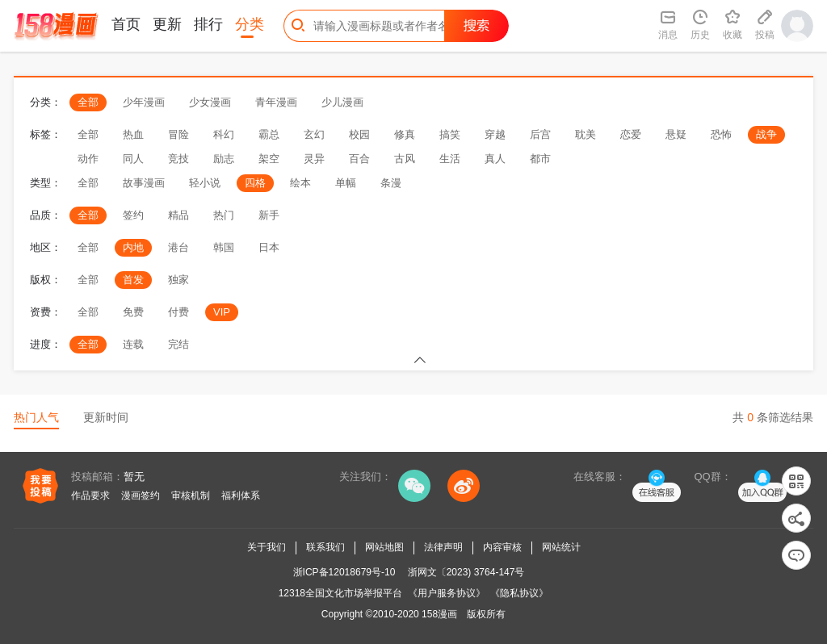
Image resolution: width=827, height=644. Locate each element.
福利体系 (241, 496)
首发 (133, 280)
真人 (495, 159)
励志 (224, 159)
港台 (178, 247)
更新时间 (106, 417)
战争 (766, 134)
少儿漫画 (342, 102)
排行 (208, 24)
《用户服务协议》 (447, 593)
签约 (133, 215)
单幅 (346, 183)
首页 (126, 24)
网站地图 (384, 547)
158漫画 (439, 614)
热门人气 (36, 417)
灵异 (314, 159)
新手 (269, 215)
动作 (88, 159)
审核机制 (191, 496)
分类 (250, 24)
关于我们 (267, 547)
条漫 (391, 183)
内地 (133, 247)
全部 (88, 102)
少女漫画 (210, 102)
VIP (222, 312)
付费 (178, 312)
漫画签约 (141, 496)
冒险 (178, 134)
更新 (167, 24)
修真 (405, 134)
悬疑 (676, 134)
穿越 (495, 134)
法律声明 (443, 547)
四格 (255, 183)
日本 (269, 247)
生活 (450, 159)
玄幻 (314, 134)
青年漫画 (276, 102)
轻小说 (205, 183)
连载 (133, 344)
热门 (224, 215)
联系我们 (325, 547)
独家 (178, 280)
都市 (540, 159)
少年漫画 (144, 102)
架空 (269, 159)
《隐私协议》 (519, 593)
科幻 (224, 134)
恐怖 (721, 134)
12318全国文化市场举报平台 (340, 593)
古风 (405, 159)
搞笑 (450, 134)
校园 (359, 134)
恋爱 (631, 134)
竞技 (178, 159)
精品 (178, 215)
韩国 (224, 247)
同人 (133, 159)
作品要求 (90, 496)
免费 (133, 312)
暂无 (134, 477)
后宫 (540, 134)
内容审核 (502, 547)
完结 (178, 344)
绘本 (300, 183)
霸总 (269, 134)
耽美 (586, 134)
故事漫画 (144, 183)
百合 (359, 159)
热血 (133, 134)
